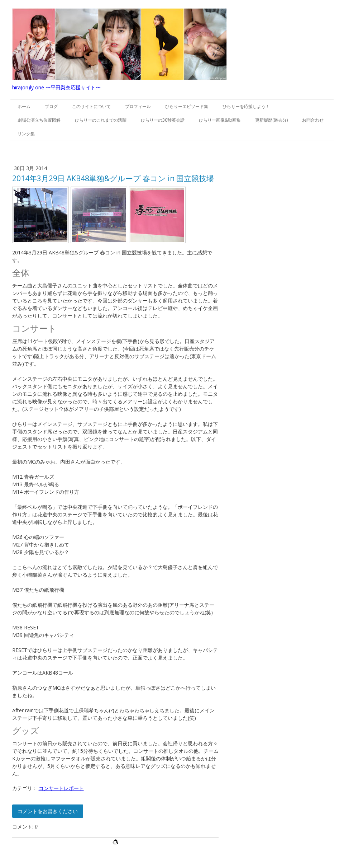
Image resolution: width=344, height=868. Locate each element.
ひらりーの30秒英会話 (163, 120)
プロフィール (138, 106)
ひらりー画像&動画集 (220, 120)
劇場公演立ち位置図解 (39, 120)
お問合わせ (313, 120)
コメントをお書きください (48, 811)
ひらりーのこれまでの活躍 (101, 120)
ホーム (24, 106)
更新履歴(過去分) (271, 120)
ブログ (51, 106)
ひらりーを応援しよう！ (246, 106)
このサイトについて (91, 106)
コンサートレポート (61, 788)
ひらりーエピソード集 (187, 106)
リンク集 (26, 134)
